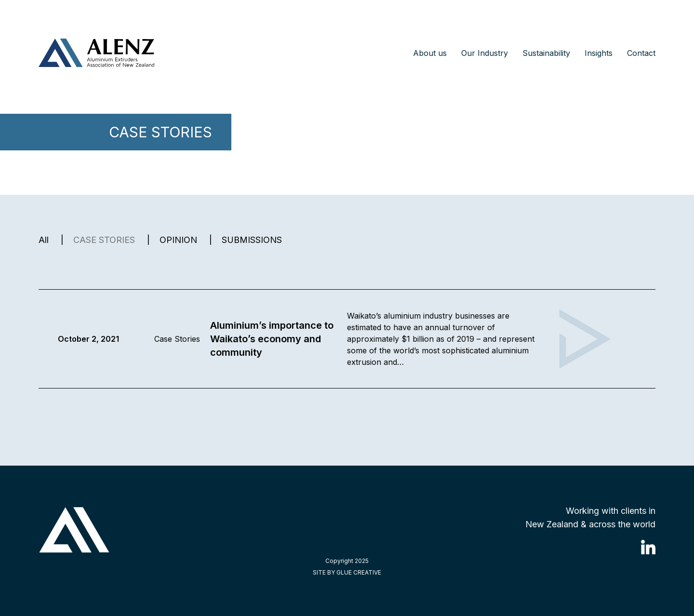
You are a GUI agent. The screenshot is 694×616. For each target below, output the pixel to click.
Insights (599, 53)
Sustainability (546, 53)
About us (430, 53)
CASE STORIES (104, 240)
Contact (641, 53)
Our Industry (485, 53)
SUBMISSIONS (252, 240)
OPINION (178, 240)
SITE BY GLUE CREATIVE (347, 572)
